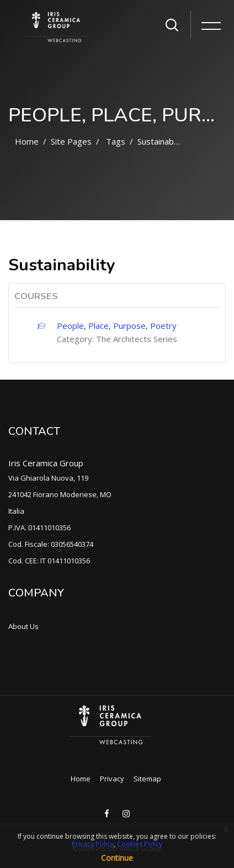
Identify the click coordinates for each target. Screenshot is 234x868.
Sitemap (147, 779)
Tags (116, 141)
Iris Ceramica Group (46, 463)
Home (27, 141)
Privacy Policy (93, 844)
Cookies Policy (140, 844)
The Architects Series (137, 339)
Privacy (112, 779)
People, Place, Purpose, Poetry (117, 326)
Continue (117, 858)
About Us (23, 626)
